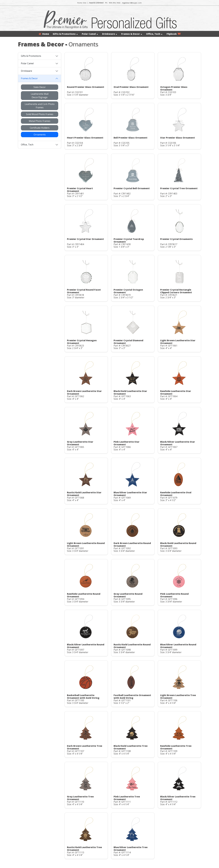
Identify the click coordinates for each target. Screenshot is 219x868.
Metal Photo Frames (40, 121)
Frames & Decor (132, 34)
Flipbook (174, 34)
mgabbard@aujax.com (132, 3)
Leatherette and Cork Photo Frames (40, 106)
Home (44, 34)
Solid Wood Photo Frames (40, 114)
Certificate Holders (40, 128)
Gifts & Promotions (65, 34)
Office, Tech (154, 34)
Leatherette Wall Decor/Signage (40, 96)
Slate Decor (40, 87)
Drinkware (110, 34)
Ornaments (40, 135)
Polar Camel (90, 34)
